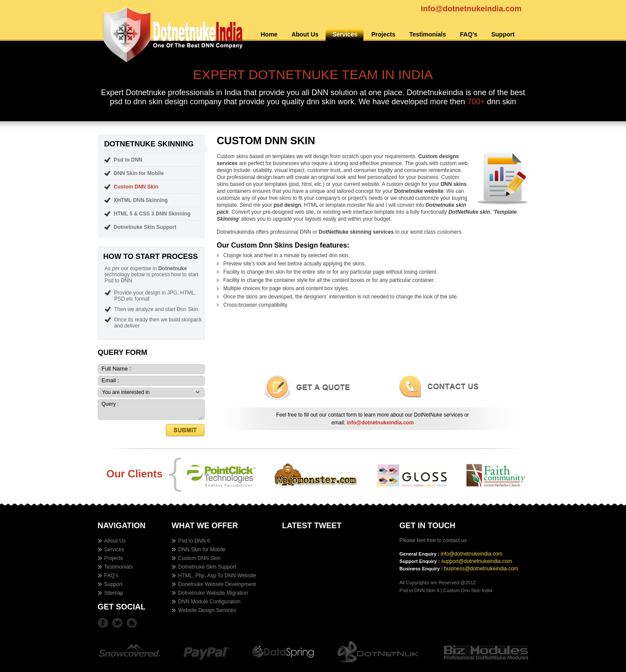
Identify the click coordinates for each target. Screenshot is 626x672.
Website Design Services (207, 610)
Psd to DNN (128, 160)
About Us (305, 34)
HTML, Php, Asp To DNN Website (217, 576)
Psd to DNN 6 (194, 541)
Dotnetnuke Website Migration (213, 593)
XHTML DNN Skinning (141, 200)
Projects (383, 34)
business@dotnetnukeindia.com (481, 569)
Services (345, 34)
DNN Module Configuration (209, 602)
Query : (151, 410)
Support (503, 34)
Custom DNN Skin (136, 187)
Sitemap (114, 593)
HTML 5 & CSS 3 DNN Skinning (152, 214)
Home (269, 34)
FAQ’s (469, 34)
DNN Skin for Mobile (139, 173)
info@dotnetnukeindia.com (471, 9)
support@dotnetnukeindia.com (477, 561)
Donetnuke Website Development (217, 584)
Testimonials (428, 34)
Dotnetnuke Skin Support (145, 227)
